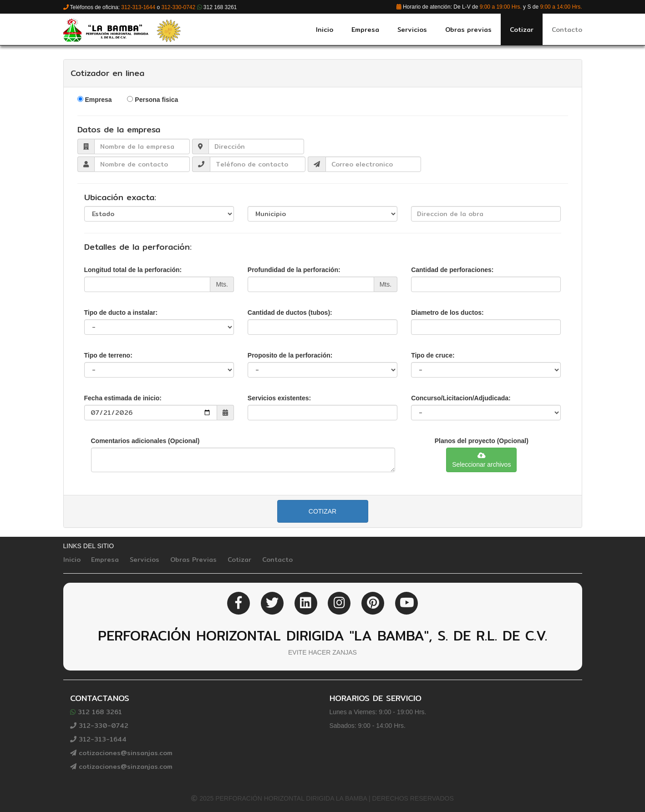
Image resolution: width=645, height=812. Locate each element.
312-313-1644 (98, 739)
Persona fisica (156, 100)
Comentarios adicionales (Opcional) (145, 441)
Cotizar (322, 511)
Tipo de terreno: (108, 355)
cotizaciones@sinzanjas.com (121, 767)
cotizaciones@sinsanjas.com (121, 753)
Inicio (72, 560)
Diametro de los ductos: (447, 313)
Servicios (145, 560)
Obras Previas (193, 560)
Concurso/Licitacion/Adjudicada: (461, 398)
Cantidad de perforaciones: (452, 270)
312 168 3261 (96, 712)
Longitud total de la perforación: (133, 270)
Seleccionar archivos (481, 460)
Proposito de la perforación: (290, 355)
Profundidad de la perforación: (294, 270)
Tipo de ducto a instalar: (121, 313)
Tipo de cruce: (433, 355)
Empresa (98, 100)
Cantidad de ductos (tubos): (290, 313)
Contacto (277, 560)
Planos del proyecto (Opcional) (482, 441)
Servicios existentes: (279, 398)
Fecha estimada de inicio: (123, 398)
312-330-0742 (99, 726)
